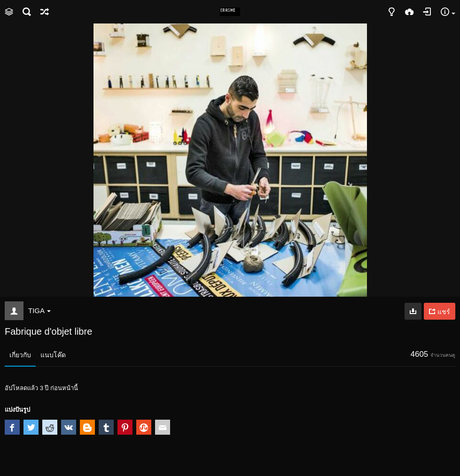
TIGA (39, 311)
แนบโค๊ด (53, 355)
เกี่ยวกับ (20, 355)
